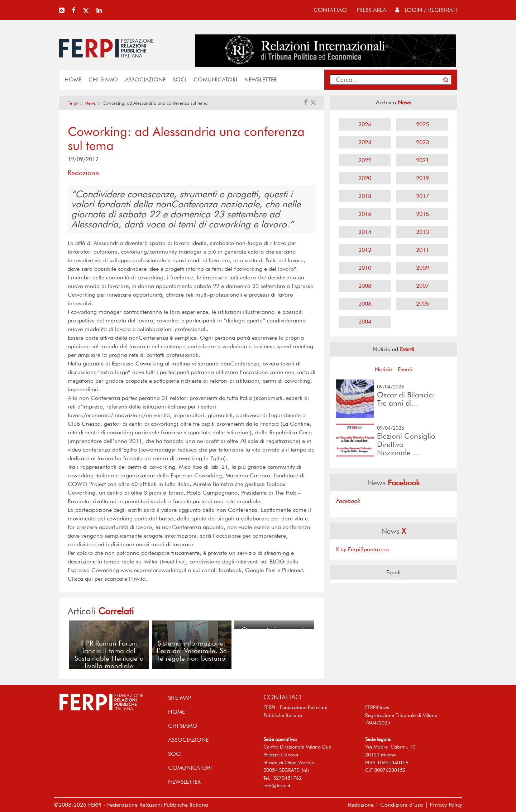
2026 (365, 124)
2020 (365, 178)
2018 (365, 196)
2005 (422, 304)
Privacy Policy (446, 805)
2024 (365, 142)
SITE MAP (180, 698)
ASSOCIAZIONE (145, 79)
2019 (422, 178)
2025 (422, 124)
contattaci (331, 10)
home (73, 79)
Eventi (405, 369)
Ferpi (73, 103)
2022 (365, 160)
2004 (365, 322)
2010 (365, 268)
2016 (365, 214)
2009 (422, 268)
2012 (365, 250)
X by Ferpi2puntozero (362, 549)
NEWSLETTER (261, 79)
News (90, 103)
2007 (422, 286)
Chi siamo (103, 79)
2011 (422, 250)
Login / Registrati (426, 10)
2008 (365, 286)
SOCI (180, 79)
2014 (365, 232)
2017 (422, 196)
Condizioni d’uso (402, 805)
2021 (422, 160)
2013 (422, 232)
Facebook (348, 501)
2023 (422, 142)
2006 (365, 304)
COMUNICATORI (215, 79)
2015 (422, 214)
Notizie (383, 369)
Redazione (361, 805)
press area (371, 10)
